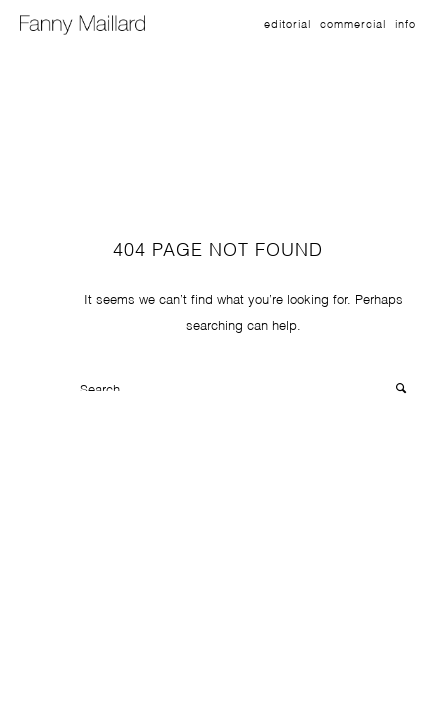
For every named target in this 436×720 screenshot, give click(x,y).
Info (405, 23)
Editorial (287, 23)
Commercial (353, 23)
